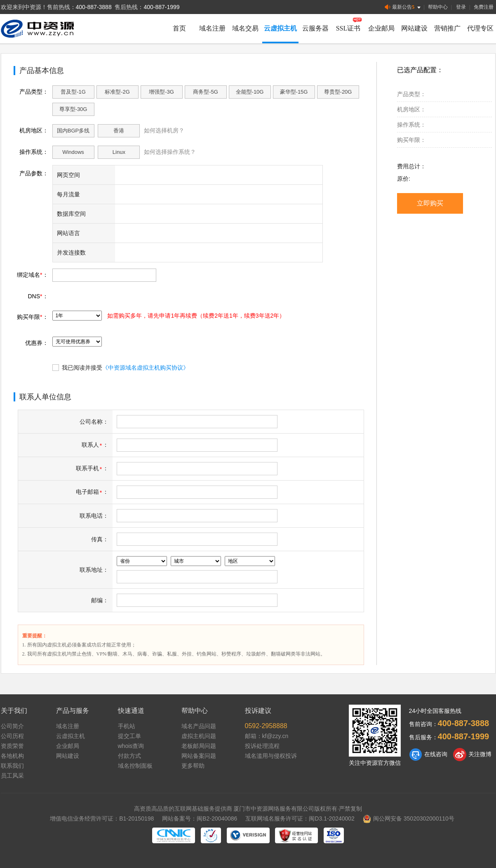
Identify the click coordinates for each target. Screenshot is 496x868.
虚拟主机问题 (199, 736)
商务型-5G (206, 92)
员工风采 (12, 776)
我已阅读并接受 (121, 367)
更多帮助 (193, 766)
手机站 (127, 726)
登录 (461, 7)
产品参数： (34, 173)
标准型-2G (117, 92)
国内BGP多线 (73, 131)
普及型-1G (73, 92)
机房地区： (34, 130)
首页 (179, 28)
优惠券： (37, 343)
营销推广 (447, 28)
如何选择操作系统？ (170, 152)
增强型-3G (161, 92)
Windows (73, 152)
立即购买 (430, 203)
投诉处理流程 (262, 746)
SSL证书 (348, 28)
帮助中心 (438, 7)
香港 (119, 131)
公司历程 (12, 736)
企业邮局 (381, 28)
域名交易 (245, 28)
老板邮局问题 (199, 746)
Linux (119, 152)
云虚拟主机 (280, 28)
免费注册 (484, 7)
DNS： (38, 296)
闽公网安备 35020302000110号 (409, 818)
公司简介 (12, 726)
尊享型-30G (73, 109)
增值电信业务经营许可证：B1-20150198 (102, 818)
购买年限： (32, 317)
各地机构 (12, 756)
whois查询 (131, 746)
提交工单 (129, 736)
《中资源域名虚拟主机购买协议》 (146, 368)
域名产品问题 (199, 726)
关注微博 (472, 755)
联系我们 (12, 766)
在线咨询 (428, 755)
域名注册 (212, 28)
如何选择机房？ (164, 130)
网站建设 (414, 28)
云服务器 (315, 28)
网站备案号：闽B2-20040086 (200, 818)
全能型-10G (250, 92)
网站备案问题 (199, 756)
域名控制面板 (135, 766)
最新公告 (403, 7)
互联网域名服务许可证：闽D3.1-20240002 (300, 818)
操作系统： (34, 152)
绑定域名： (32, 275)
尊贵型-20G (338, 92)
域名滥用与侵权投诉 (271, 756)
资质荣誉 (12, 746)
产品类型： (34, 92)
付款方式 (129, 756)
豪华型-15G (294, 92)
